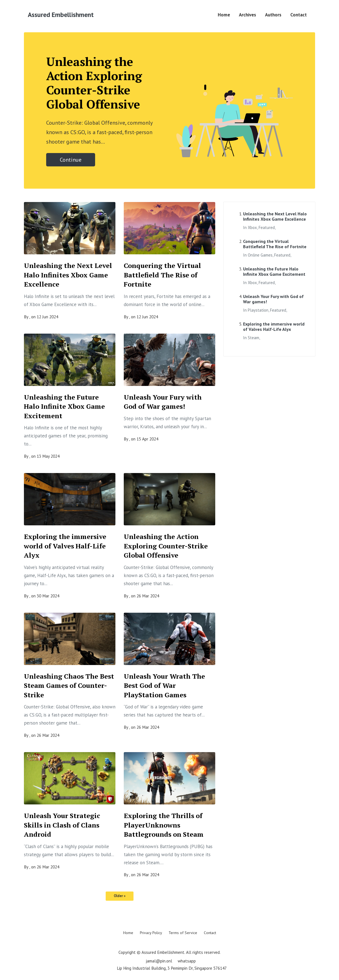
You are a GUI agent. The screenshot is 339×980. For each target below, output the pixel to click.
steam (253, 338)
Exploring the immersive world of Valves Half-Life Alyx (65, 546)
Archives (248, 15)
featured (267, 227)
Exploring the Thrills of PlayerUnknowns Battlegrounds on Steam (164, 825)
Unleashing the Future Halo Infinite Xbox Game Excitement (64, 406)
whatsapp (187, 961)
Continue (71, 160)
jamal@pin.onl (159, 961)
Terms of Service (183, 933)
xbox (252, 227)
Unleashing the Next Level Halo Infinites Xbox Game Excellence (68, 275)
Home (224, 15)
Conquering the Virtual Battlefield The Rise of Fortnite (162, 275)
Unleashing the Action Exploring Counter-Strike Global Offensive (166, 546)
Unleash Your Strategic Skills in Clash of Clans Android (62, 825)
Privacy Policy (151, 933)
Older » (120, 896)
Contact (299, 15)
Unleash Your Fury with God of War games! (163, 402)
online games (260, 255)
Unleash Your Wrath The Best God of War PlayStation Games (164, 685)
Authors (273, 15)
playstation (258, 310)
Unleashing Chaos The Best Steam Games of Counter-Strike (69, 685)
